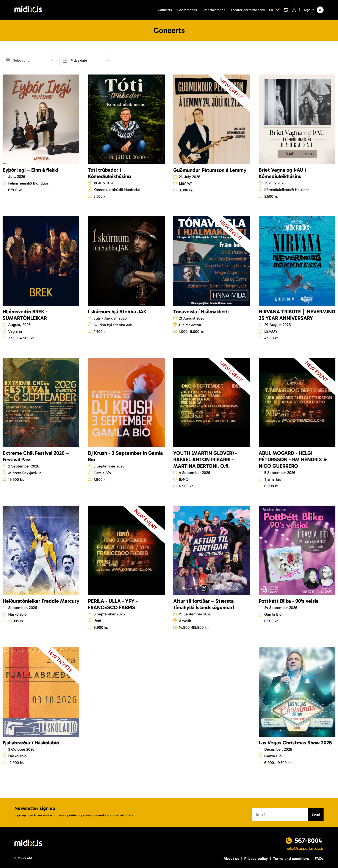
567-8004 (308, 841)
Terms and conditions (291, 859)
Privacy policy (256, 859)
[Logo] (28, 10)
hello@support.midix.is (305, 848)
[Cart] (286, 10)
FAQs (319, 859)
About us (231, 859)
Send (316, 814)
